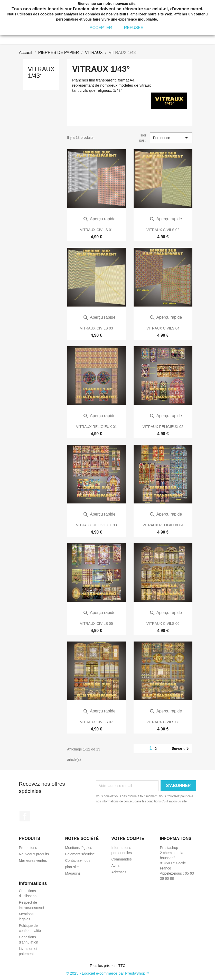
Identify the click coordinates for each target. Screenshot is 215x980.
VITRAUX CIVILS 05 (96, 624)
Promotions (28, 848)
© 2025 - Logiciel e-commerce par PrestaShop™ (108, 973)
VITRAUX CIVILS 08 (163, 722)
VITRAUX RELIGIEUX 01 (96, 427)
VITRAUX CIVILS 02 (163, 230)
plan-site (72, 867)
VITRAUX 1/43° (41, 72)
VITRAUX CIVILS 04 (163, 328)
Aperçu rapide (99, 219)
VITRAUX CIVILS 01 (96, 230)
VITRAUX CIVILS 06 (163, 624)
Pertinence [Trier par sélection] (171, 138)
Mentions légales (79, 848)
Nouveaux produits (34, 854)
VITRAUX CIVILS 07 (96, 722)
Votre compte (128, 839)
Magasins (73, 873)
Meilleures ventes (33, 860)
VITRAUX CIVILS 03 (96, 328)
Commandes (122, 859)
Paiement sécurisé (80, 854)
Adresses (119, 872)
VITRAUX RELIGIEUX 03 (96, 525)
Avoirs (116, 866)
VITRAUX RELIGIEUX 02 (163, 427)
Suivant (181, 749)
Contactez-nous (78, 860)
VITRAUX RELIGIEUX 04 (163, 525)
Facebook (25, 816)
